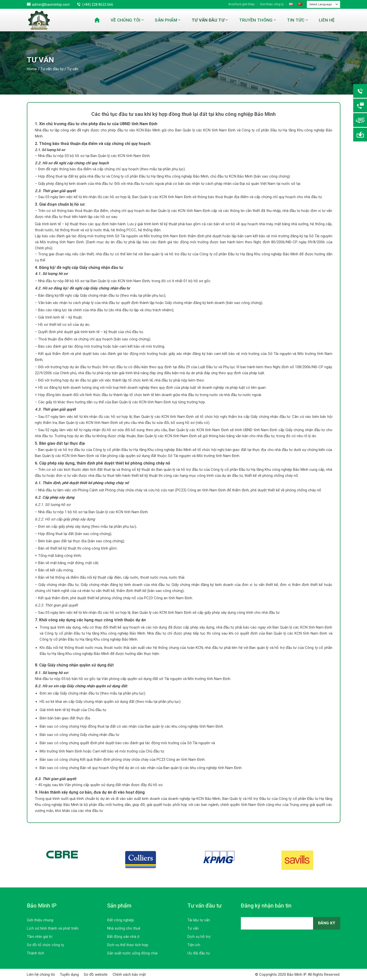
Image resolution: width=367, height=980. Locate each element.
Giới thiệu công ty (272, 4)
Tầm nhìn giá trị (40, 937)
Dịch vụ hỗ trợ (199, 937)
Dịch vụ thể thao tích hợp (128, 945)
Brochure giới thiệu (242, 4)
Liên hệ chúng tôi (41, 974)
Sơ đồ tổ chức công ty (45, 945)
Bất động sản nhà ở (123, 937)
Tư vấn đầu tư (210, 20)
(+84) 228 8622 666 (98, 5)
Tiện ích (194, 945)
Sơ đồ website (96, 974)
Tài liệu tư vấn (199, 920)
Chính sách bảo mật (129, 974)
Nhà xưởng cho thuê (124, 928)
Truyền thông (258, 20)
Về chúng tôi (127, 20)
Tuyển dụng (69, 974)
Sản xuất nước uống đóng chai (132, 953)
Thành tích (35, 953)
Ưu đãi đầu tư (199, 953)
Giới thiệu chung (40, 920)
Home (32, 69)
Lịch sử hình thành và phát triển (53, 928)
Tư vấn (193, 928)
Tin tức (297, 20)
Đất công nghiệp (121, 920)
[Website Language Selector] (323, 4)
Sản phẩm (168, 20)
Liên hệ (327, 20)
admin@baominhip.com (51, 5)
